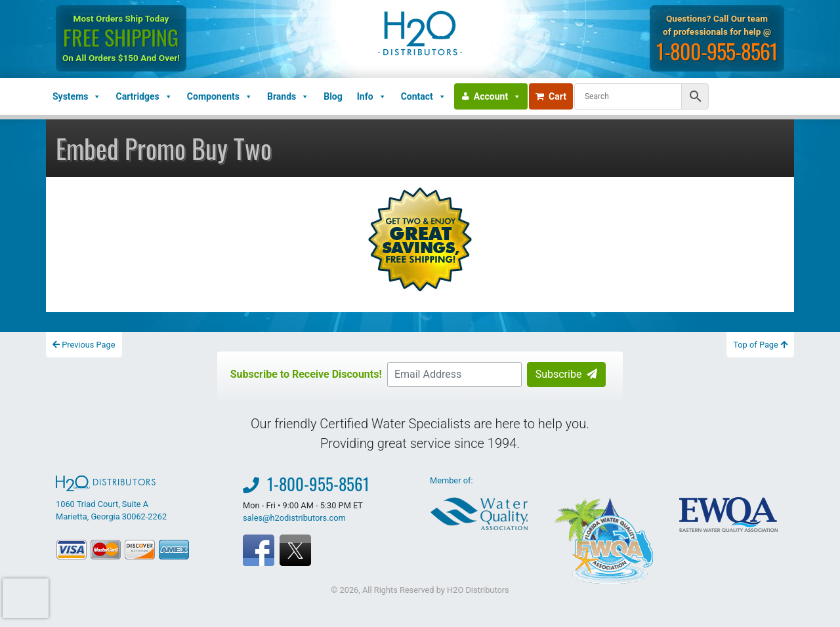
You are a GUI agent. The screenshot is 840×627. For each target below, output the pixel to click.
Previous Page (84, 345)
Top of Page (760, 345)
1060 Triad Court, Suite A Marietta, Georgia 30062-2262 (111, 498)
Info (372, 96)
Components (220, 96)
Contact (424, 96)
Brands (288, 96)
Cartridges (144, 96)
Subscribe (567, 374)
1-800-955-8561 (718, 51)
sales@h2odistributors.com (294, 518)
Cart (551, 96)
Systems (77, 96)
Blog (333, 96)
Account (497, 96)
